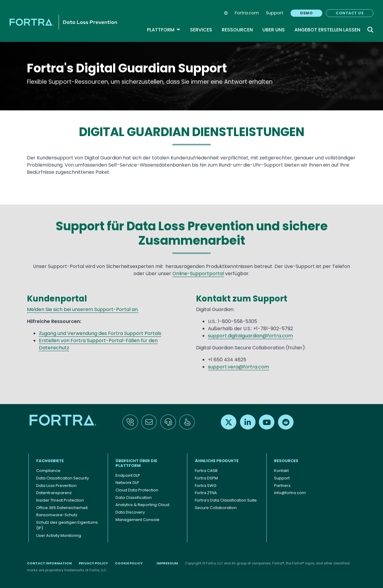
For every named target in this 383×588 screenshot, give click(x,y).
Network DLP (127, 483)
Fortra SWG (206, 486)
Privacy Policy (93, 563)
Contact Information (49, 563)
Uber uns (274, 30)
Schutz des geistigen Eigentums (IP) (67, 525)
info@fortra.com (290, 493)
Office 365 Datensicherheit (62, 508)
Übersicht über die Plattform (136, 463)
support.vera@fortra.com (238, 367)
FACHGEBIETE (50, 461)
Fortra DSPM (206, 478)
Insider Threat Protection (60, 500)
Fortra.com (247, 13)
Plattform (164, 30)
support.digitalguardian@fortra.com (250, 336)
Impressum (167, 563)
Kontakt (281, 471)
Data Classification (134, 498)
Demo (306, 13)
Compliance (48, 471)
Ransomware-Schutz (57, 515)
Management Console (137, 520)
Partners (282, 486)
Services (201, 30)
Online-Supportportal (198, 274)
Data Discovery (130, 512)
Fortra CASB (206, 471)
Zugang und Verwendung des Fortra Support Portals (100, 333)
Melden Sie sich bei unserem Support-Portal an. (83, 309)
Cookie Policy (129, 563)
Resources (286, 461)
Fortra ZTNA (206, 493)
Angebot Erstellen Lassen (327, 30)
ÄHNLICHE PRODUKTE (217, 461)
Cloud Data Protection (137, 490)
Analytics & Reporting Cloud (142, 505)
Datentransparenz (54, 493)
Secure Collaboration (216, 508)
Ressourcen (237, 30)
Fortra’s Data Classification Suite (226, 500)
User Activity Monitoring (59, 536)
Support (275, 13)
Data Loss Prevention (56, 486)
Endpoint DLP (128, 475)
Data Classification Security (63, 478)
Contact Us (350, 13)
